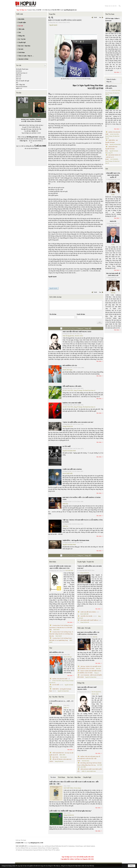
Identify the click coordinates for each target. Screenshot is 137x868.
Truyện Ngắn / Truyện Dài (86, 562)
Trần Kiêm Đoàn (85, 761)
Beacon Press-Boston (22, 87)
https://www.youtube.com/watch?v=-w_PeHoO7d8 (75, 271)
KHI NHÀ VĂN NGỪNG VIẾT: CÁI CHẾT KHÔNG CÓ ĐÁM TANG (88, 633)
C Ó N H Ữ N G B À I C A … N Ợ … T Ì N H (61, 702)
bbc (17, 83)
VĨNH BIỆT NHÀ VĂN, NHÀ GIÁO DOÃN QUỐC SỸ (113, 175)
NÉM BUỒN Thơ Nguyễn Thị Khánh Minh (111, 149)
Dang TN (110, 153)
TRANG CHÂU (79, 336)
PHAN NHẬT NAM (91, 771)
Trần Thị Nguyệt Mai (68, 336)
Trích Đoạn (61, 777)
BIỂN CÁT (19, 88)
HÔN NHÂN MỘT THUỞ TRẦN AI (89, 620)
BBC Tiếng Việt (20, 85)
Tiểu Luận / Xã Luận (84, 628)
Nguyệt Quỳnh (53, 25)
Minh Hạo (65, 504)
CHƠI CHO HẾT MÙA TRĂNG (72, 469)
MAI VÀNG (55, 757)
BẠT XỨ (19, 79)
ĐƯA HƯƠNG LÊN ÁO (70, 365)
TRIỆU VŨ (66, 708)
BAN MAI (19, 71)
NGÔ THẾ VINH (69, 571)
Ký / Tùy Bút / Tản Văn (57, 697)
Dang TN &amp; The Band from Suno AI (85, 390)
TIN (107, 169)
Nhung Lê (96, 673)
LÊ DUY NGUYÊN (68, 390)
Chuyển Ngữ (87, 777)
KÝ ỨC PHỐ (67, 446)
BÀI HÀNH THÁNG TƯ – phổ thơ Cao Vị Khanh (113, 157)
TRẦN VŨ (84, 771)
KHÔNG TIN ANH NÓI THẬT (72, 403)
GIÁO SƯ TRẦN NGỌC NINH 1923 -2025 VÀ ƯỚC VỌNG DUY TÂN (60, 567)
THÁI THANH (63, 757)
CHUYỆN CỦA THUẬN (86, 616)
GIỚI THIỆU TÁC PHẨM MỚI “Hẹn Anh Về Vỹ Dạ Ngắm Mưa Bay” (70, 811)
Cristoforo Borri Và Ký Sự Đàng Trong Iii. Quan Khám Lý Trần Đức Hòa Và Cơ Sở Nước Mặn (61, 627)
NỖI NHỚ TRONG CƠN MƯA (72, 386)
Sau (100, 17)
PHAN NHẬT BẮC (68, 473)
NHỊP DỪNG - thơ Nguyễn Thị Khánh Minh (76, 540)
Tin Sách (53, 777)
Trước (95, 17)
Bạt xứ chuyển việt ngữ (23, 81)
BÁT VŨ (19, 77)
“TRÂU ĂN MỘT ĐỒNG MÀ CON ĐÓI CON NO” (78, 422)
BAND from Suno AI (22, 73)
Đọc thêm (99, 361)
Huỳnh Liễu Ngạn (67, 370)
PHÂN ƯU (113, 221)
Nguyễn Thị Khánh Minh (69, 451)
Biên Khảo (53, 562)
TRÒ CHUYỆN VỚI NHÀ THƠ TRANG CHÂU (77, 332)
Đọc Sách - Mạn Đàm (74, 777)
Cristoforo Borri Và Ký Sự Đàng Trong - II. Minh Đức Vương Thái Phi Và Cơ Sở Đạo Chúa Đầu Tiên (61, 634)
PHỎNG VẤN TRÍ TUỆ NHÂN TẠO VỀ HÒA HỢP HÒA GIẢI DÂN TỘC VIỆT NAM (89, 759)
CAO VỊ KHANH (114, 159)
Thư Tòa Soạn (110, 14)
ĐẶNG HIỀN (62, 755)
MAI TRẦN (83, 767)
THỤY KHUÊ (56, 630)
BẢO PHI (19, 75)
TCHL (113, 195)
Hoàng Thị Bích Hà (68, 426)
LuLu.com (42, 137)
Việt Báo (113, 293)
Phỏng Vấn (81, 683)
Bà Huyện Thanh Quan (22, 69)
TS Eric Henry (77, 788)
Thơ (51, 648)
